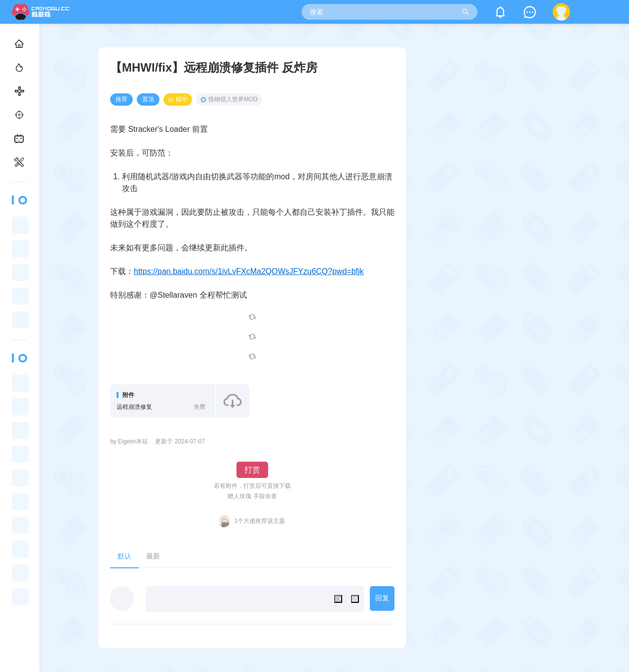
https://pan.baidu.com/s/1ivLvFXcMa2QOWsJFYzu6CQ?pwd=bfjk (249, 271)
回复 (382, 598)
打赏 (252, 470)
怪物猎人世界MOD (229, 99)
